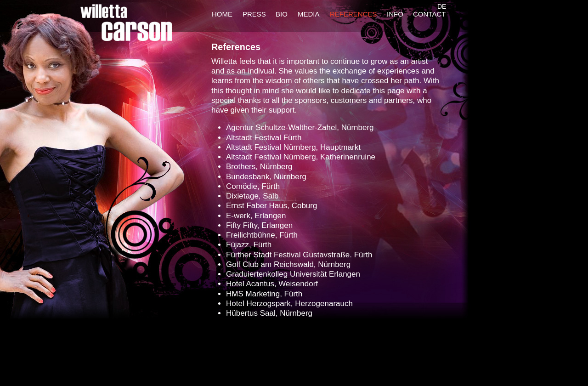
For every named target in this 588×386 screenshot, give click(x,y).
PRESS (254, 14)
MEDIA (309, 14)
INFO (395, 14)
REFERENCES (353, 14)
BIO (282, 14)
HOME (222, 14)
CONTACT (429, 14)
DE (442, 6)
